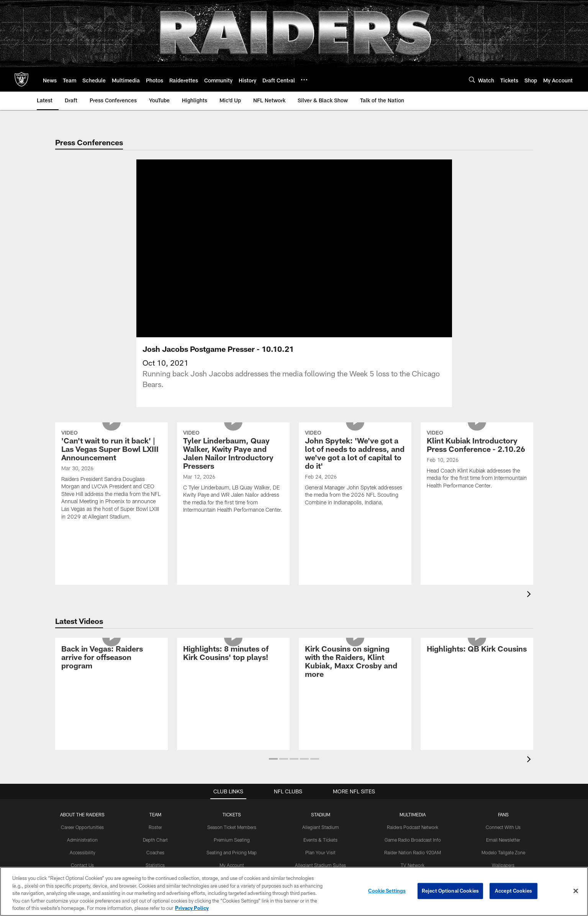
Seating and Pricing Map (232, 734)
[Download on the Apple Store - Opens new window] (266, 833)
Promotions (503, 784)
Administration (82, 721)
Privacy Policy (83, 759)
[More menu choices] (304, 80)
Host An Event (321, 759)
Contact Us (82, 746)
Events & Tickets (320, 721)
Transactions (155, 759)
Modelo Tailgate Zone (503, 734)
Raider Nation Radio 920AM (413, 734)
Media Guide (413, 784)
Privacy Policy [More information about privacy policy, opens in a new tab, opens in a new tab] (192, 908)
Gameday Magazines (413, 772)
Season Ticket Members (232, 709)
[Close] (576, 891)
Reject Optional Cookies (450, 891)
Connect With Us (503, 709)
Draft (155, 797)
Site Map (83, 772)
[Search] (472, 80)
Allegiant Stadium (321, 709)
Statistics (155, 746)
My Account (232, 746)
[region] (294, 891)
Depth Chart (155, 721)
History (155, 784)
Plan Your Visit (320, 734)
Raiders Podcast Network (413, 709)
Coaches (155, 734)
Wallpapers (503, 746)
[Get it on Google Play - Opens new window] (319, 836)
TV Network (413, 746)
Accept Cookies (513, 891)
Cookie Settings (387, 891)
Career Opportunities (82, 709)
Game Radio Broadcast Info (413, 721)
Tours (321, 784)
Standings (155, 772)
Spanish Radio (413, 759)
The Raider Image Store (503, 772)
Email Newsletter (503, 721)
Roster (155, 709)
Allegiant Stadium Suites (320, 746)
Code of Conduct (320, 772)
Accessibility (83, 734)
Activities (503, 759)
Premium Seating (232, 721)
